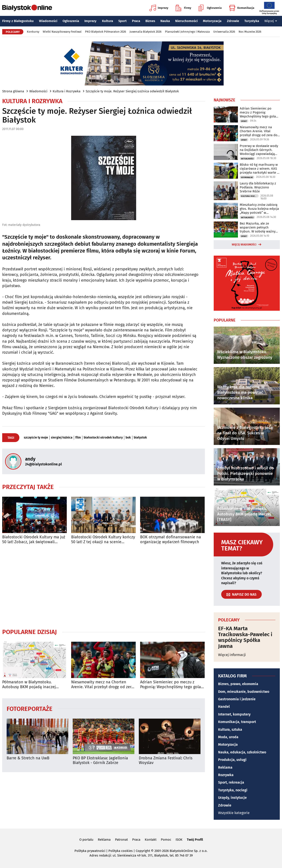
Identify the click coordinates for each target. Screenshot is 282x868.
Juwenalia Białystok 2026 (146, 32)
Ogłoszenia (210, 8)
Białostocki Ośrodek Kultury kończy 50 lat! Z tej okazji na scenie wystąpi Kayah (103, 540)
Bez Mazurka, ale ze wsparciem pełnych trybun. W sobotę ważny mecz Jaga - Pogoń (258, 227)
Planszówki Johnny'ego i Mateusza (187, 32)
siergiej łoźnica (62, 438)
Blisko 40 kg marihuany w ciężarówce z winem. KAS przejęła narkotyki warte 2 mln (259, 169)
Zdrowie (233, 21)
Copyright (143, 851)
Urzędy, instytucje (232, 798)
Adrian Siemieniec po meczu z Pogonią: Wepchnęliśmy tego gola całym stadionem (171, 685)
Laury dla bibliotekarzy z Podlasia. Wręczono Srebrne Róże (258, 187)
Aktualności (247, 159)
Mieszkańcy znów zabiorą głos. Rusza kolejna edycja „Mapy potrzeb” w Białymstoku (259, 209)
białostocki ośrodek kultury (103, 438)
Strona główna (13, 91)
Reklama (225, 767)
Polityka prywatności (90, 851)
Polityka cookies (121, 851)
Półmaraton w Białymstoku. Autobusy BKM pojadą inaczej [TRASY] (29, 685)
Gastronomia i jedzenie (237, 699)
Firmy (183, 8)
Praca (136, 21)
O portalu (86, 840)
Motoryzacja (212, 21)
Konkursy (33, 32)
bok (128, 438)
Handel (224, 707)
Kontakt (151, 840)
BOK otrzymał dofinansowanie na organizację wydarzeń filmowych (171, 540)
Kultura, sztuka (230, 730)
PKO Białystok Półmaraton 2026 (106, 32)
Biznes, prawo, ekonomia (238, 684)
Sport (122, 21)
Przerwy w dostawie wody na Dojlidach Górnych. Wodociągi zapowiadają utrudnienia (259, 150)
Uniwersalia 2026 (224, 32)
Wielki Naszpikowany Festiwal (62, 32)
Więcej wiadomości (244, 245)
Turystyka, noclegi (233, 790)
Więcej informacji (232, 655)
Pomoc (166, 840)
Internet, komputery (234, 714)
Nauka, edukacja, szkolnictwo (242, 752)
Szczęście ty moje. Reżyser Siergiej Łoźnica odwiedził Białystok (132, 91)
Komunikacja (242, 8)
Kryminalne (247, 177)
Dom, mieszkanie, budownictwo (244, 692)
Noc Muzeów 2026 (250, 32)
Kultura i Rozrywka (67, 91)
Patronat (121, 840)
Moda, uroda (228, 737)
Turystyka (252, 21)
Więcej (271, 21)
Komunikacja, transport (237, 722)
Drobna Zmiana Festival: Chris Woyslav (166, 761)
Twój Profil (195, 840)
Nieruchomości (186, 21)
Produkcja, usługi (232, 760)
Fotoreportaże (30, 709)
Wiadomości (48, 21)
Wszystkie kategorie (234, 813)
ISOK (179, 840)
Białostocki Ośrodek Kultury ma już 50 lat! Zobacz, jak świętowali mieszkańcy (34, 540)
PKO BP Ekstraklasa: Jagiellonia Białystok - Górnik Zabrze (100, 761)
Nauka (165, 21)
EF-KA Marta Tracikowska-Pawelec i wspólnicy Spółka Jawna (245, 637)
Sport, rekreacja (231, 782)
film (78, 438)
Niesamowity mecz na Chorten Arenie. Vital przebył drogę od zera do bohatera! (102, 685)
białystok (140, 438)
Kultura (108, 21)
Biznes (150, 21)
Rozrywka (226, 775)
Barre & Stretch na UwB (28, 758)
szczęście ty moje (36, 438)
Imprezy (159, 8)
